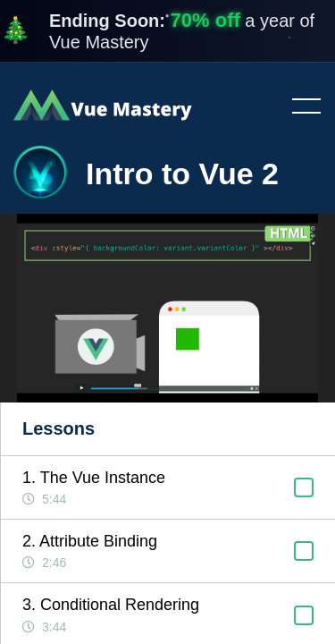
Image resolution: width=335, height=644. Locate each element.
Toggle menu (299, 107)
